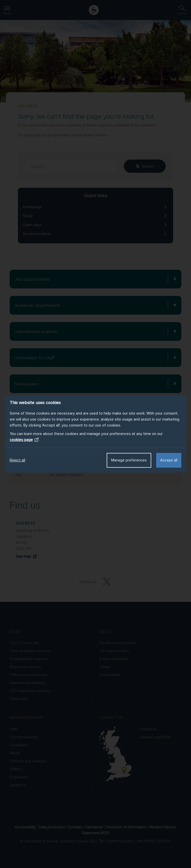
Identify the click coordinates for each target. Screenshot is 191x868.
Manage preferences (129, 460)
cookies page (24, 440)
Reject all (17, 460)
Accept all (169, 460)
